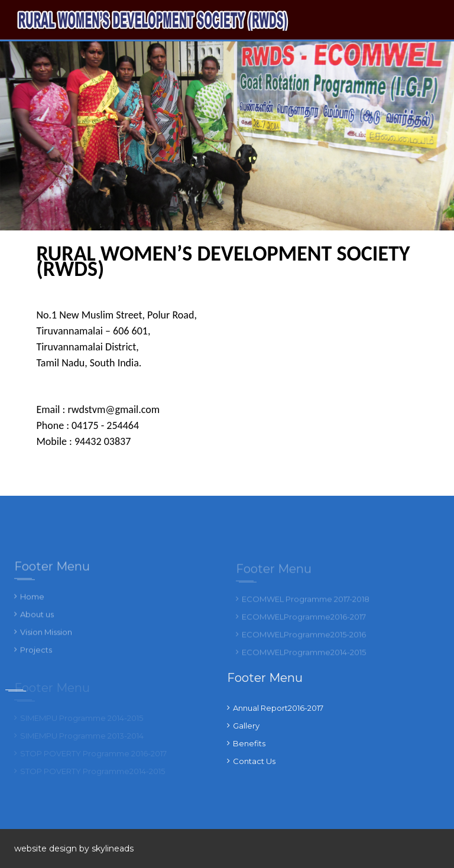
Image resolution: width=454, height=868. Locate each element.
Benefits (249, 743)
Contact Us (254, 761)
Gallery (246, 726)
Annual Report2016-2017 (278, 708)
